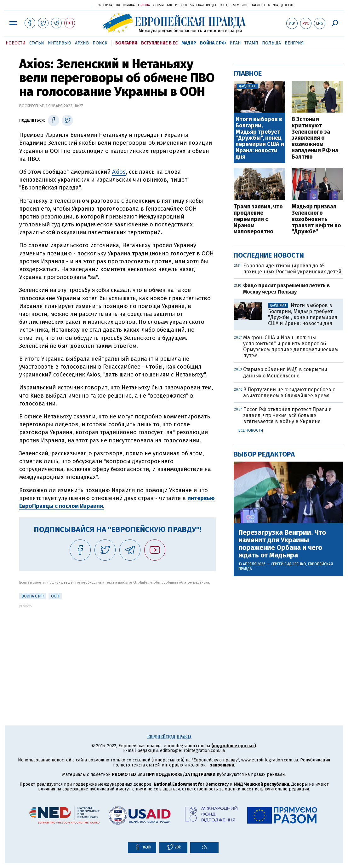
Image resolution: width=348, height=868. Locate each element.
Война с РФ (213, 43)
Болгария (126, 43)
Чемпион (241, 5)
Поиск (100, 43)
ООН (55, 596)
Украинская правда (72, 5)
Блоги (172, 5)
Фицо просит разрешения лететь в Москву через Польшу (286, 288)
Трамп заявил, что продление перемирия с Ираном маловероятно (258, 219)
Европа (144, 5)
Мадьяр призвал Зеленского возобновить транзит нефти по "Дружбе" (316, 219)
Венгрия (294, 43)
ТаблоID (258, 5)
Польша (271, 43)
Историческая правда (198, 5)
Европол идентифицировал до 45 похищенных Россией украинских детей (292, 269)
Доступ (287, 5)
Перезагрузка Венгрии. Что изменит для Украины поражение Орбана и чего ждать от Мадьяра (282, 544)
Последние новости (269, 255)
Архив (82, 43)
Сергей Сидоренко (288, 564)
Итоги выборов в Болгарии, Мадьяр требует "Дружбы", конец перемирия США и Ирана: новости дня (260, 138)
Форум (158, 5)
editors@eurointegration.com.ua (192, 751)
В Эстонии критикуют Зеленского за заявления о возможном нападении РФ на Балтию (315, 138)
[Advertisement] (118, 651)
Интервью (60, 43)
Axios (119, 172)
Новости (16, 43)
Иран (235, 43)
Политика (104, 5)
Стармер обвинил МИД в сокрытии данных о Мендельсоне (285, 372)
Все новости (251, 430)
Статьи (37, 43)
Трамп (251, 43)
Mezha (273, 5)
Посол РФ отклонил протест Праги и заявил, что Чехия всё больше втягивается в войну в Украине (287, 415)
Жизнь (225, 5)
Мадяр (189, 43)
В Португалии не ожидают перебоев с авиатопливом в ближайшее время (289, 393)
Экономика (125, 5)
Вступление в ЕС (159, 43)
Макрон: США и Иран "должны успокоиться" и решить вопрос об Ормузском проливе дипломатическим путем (291, 347)
